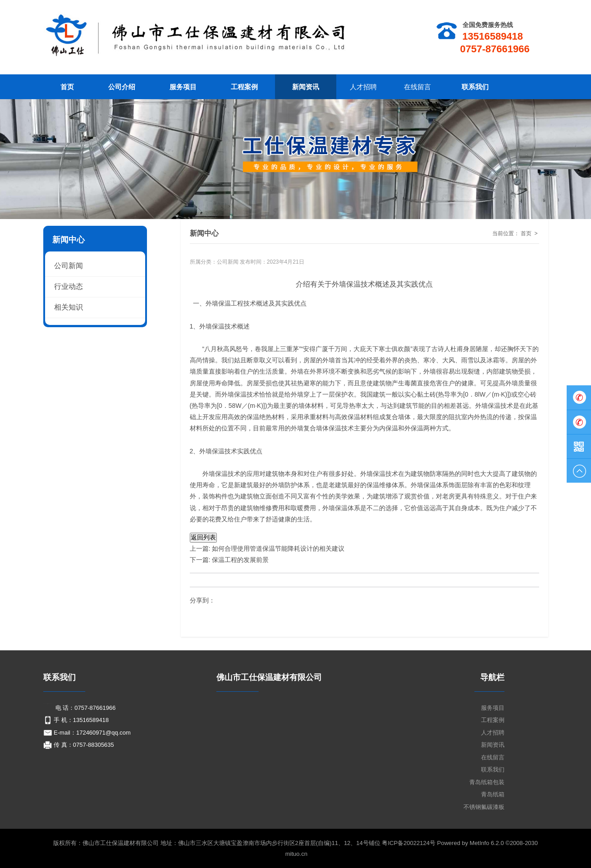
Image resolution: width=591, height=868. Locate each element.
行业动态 (69, 286)
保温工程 (231, 303)
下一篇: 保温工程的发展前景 (230, 560)
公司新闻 (228, 262)
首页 (526, 233)
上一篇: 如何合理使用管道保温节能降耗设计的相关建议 (267, 548)
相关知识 (69, 307)
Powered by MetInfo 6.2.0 (471, 843)
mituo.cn (296, 854)
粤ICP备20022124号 (409, 843)
